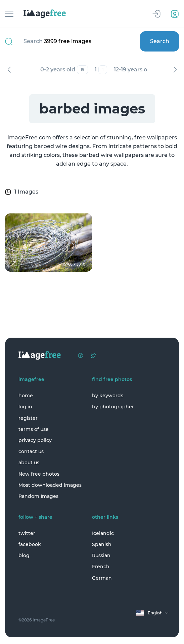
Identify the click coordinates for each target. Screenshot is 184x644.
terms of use (34, 429)
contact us (31, 451)
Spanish (102, 544)
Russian (101, 555)
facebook (30, 544)
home (26, 396)
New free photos (39, 474)
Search (160, 41)
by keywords (108, 396)
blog (24, 555)
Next (175, 70)
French (101, 567)
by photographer (113, 407)
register (28, 418)
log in (25, 407)
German (102, 578)
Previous (9, 70)
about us (29, 463)
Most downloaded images (50, 485)
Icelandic (103, 533)
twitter (27, 533)
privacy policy (35, 440)
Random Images (38, 496)
